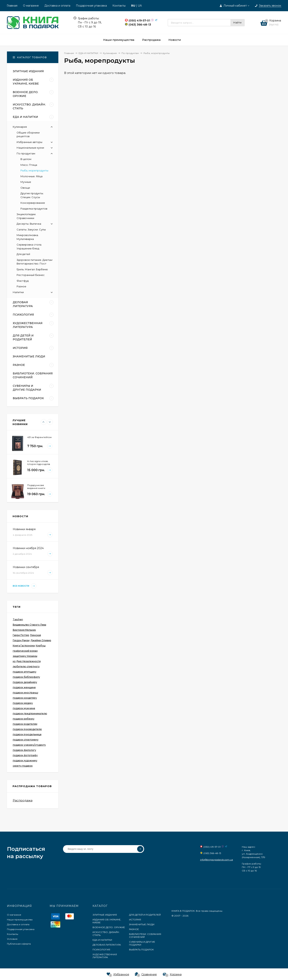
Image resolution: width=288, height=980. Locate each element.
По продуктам (26, 153)
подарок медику (23, 703)
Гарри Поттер (21, 635)
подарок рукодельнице (27, 734)
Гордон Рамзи (21, 640)
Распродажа (23, 800)
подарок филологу (24, 750)
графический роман (25, 651)
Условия (12, 939)
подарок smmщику (25, 672)
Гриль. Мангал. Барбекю (32, 269)
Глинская (36, 635)
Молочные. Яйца (31, 176)
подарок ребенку (24, 719)
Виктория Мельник (24, 630)
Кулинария (20, 127)
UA (140, 6)
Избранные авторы (29, 142)
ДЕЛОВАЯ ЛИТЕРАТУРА (107, 945)
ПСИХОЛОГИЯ (101, 950)
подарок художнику (25, 760)
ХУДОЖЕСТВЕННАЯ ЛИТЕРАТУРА (105, 956)
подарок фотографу (25, 755)
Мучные (26, 182)
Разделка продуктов (34, 209)
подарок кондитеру (25, 698)
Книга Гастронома (24, 646)
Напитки (18, 292)
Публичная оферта (19, 944)
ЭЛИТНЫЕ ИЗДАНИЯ (105, 915)
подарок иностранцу (25, 693)
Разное (21, 286)
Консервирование (33, 203)
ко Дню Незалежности (27, 661)
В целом (26, 159)
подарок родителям (25, 724)
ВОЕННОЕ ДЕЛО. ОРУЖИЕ (109, 927)
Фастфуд (23, 281)
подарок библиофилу (26, 677)
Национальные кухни (30, 148)
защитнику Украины (25, 656)
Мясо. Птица (29, 165)
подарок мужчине (24, 708)
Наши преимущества (20, 920)
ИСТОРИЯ (135, 920)
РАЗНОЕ (134, 929)
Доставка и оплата (57, 6)
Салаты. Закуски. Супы (31, 229)
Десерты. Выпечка (29, 224)
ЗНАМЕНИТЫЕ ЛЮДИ (142, 924)
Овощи (25, 188)
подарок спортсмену (26, 740)
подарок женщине (24, 687)
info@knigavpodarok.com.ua (217, 860)
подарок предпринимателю (30, 713)
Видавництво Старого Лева (29, 625)
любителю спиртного (26, 666)
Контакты (119, 6)
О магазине (31, 6)
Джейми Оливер (41, 640)
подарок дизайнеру (25, 682)
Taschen (18, 619)
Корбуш (41, 646)
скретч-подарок (23, 766)
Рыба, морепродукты (34, 170)
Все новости (25, 586)
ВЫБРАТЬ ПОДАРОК (141, 950)
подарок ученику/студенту (29, 745)
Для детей (23, 254)
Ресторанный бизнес (31, 275)
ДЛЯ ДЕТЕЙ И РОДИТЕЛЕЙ (145, 915)
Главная (12, 6)
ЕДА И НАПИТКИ (102, 940)
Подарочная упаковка (91, 6)
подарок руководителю (27, 729)
